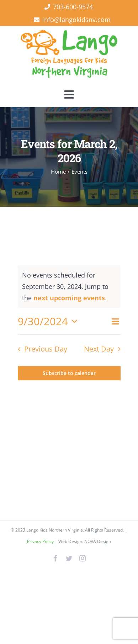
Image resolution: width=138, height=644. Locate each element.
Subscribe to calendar (69, 373)
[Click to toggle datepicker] (50, 321)
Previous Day (46, 349)
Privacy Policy (41, 541)
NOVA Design (98, 541)
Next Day (99, 349)
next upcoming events (69, 298)
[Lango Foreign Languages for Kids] (69, 33)
